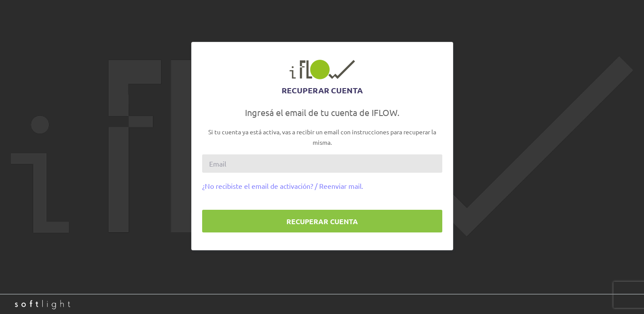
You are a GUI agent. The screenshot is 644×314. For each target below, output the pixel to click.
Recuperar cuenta (322, 221)
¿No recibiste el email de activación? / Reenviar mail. (283, 186)
